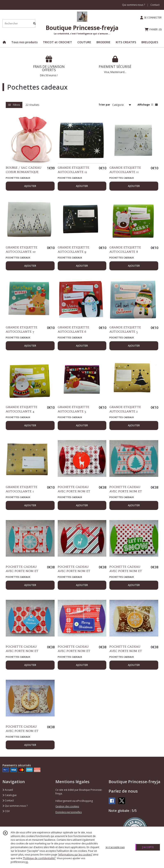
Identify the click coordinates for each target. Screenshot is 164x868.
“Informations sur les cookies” (75, 855)
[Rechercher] (34, 23)
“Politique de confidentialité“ (39, 858)
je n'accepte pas (115, 847)
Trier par (104, 105)
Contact (155, 5)
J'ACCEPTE (148, 847)
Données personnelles (69, 812)
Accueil (8, 790)
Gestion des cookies (67, 806)
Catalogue (10, 795)
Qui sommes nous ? (15, 806)
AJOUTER (30, 186)
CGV (6, 811)
